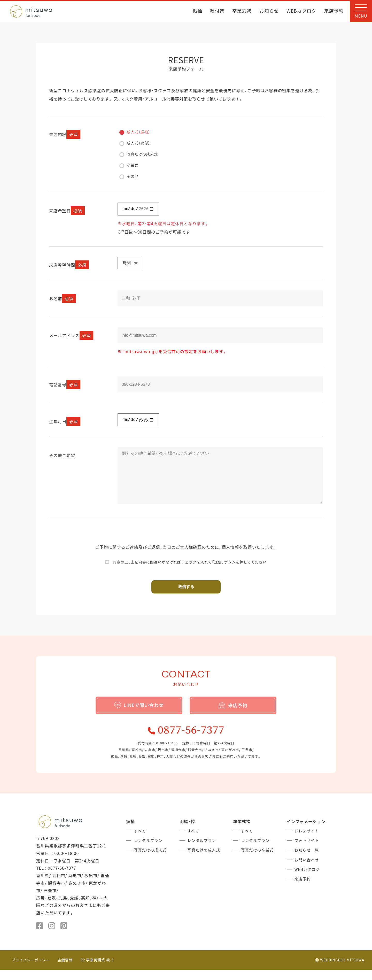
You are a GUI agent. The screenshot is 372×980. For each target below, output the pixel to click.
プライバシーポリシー (31, 970)
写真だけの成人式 (151, 860)
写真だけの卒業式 (258, 860)
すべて (140, 841)
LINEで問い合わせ (139, 713)
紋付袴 (217, 11)
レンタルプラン (149, 850)
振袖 (197, 11)
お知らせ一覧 (307, 860)
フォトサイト (308, 850)
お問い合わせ (308, 869)
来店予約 (334, 11)
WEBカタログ (301, 11)
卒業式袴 (242, 11)
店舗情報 (65, 970)
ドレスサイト (308, 841)
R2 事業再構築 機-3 (97, 970)
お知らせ (269, 11)
